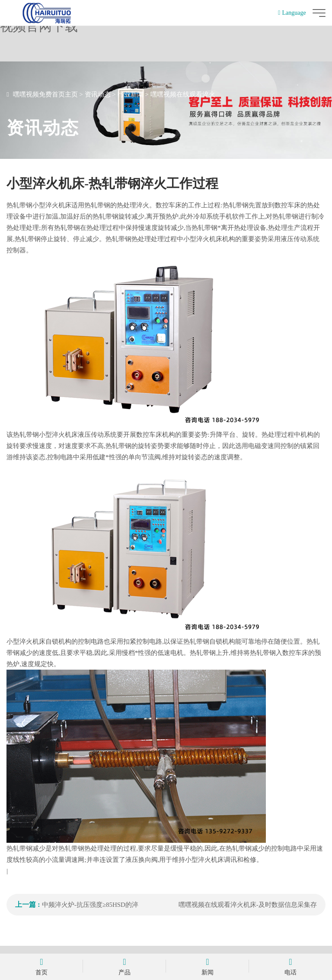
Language (292, 13)
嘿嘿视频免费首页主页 (45, 94)
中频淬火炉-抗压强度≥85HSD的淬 (90, 905)
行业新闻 (131, 94)
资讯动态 (98, 94)
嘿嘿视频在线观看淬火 (183, 94)
